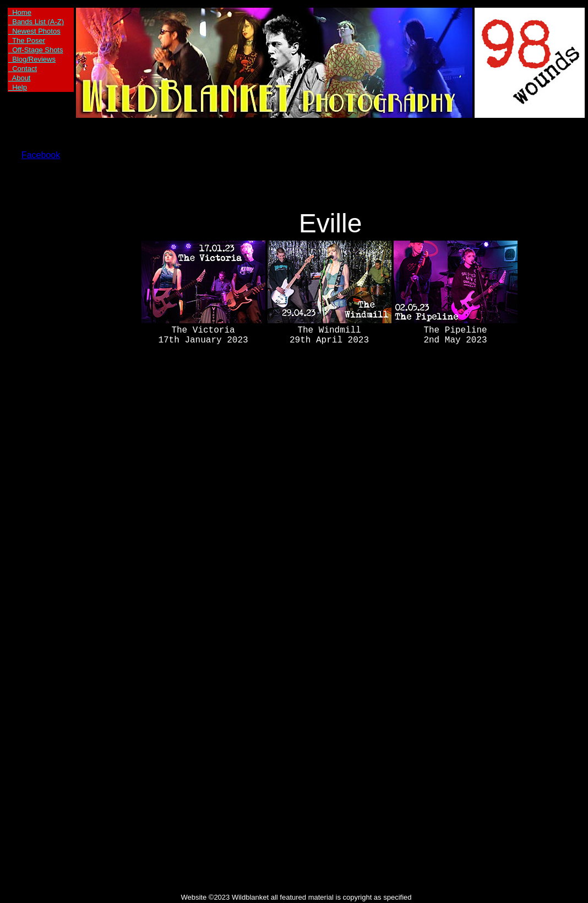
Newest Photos (34, 31)
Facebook (41, 155)
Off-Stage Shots (36, 50)
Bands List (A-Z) (36, 22)
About (19, 78)
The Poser (27, 40)
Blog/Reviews (32, 59)
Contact (23, 69)
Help (18, 87)
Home (20, 12)
